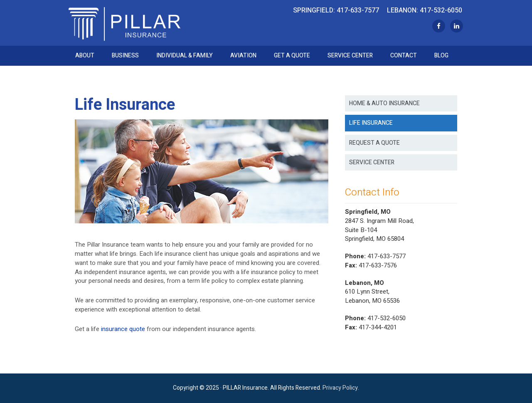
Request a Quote (374, 143)
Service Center (372, 162)
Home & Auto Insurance (384, 103)
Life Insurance (371, 123)
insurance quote (123, 329)
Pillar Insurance (124, 23)
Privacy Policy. (341, 388)
